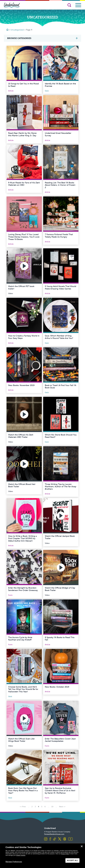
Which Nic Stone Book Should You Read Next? (61, 436)
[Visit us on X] (60, 839)
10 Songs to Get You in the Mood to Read (23, 85)
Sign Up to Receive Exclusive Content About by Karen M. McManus (60, 791)
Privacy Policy (65, 854)
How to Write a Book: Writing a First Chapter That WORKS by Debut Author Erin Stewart (22, 538)
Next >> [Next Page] (62, 807)
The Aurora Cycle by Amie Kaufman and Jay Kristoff (20, 639)
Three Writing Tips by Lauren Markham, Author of (61, 487)
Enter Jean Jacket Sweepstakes (60, 740)
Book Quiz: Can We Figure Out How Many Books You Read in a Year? (23, 791)
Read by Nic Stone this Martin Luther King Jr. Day (22, 134)
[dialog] (42, 856)
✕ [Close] (82, 846)
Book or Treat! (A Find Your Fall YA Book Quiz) (60, 387)
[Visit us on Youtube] (70, 839)
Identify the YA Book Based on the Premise (60, 85)
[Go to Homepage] (8, 30)
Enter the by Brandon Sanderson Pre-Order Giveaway (23, 589)
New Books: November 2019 (21, 385)
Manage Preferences (14, 862)
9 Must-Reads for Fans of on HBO (24, 184)
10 (52, 807)
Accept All (72, 860)
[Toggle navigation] (78, 5)
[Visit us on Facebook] (50, 839)
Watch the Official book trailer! (21, 288)
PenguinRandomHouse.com (54, 834)
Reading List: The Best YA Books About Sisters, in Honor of (60, 185)
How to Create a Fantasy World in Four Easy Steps (24, 337)
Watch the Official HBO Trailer (21, 436)
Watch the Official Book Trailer (22, 485)
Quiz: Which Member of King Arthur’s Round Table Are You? (59, 337)
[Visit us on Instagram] (46, 839)
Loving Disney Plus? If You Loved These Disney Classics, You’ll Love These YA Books (24, 237)
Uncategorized (17, 30)
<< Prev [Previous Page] (23, 807)
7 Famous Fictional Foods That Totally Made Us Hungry (59, 236)
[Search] (69, 5)
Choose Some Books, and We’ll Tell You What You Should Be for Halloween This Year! (23, 689)
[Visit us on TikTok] (55, 839)
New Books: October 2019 (57, 687)
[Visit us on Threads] (65, 839)
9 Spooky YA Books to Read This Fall (60, 639)
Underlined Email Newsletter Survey (58, 134)
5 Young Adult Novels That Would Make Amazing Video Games (60, 288)
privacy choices (21, 855)
